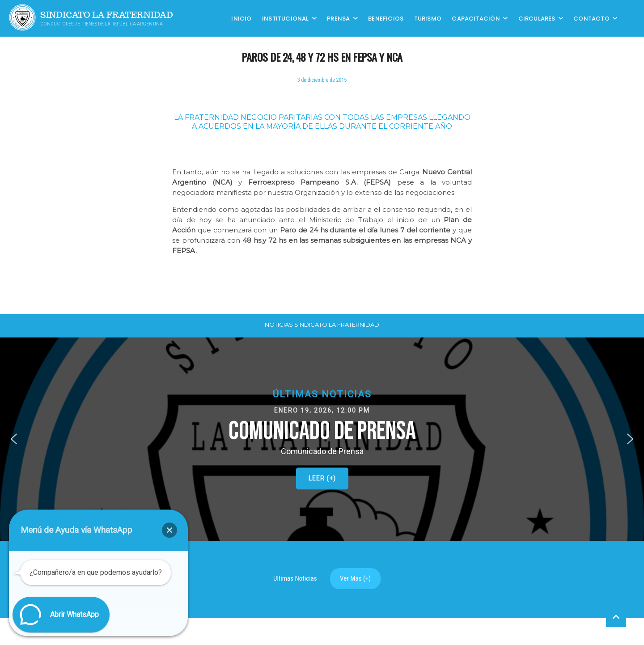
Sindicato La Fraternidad (107, 15)
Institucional (286, 18)
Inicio (241, 18)
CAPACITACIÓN (476, 18)
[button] (322, 439)
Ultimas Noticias (295, 578)
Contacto (591, 18)
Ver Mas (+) (355, 578)
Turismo (428, 18)
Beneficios (386, 18)
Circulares (537, 18)
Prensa (338, 18)
